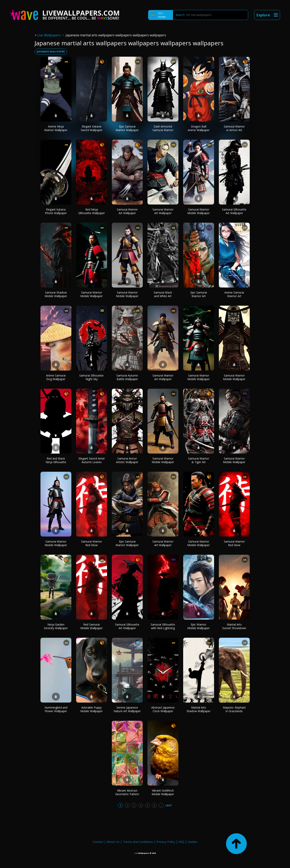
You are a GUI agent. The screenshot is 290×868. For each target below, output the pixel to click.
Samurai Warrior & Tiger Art (199, 460)
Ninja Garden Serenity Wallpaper (56, 626)
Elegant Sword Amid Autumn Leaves (91, 460)
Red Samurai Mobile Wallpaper (91, 626)
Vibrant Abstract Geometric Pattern (127, 792)
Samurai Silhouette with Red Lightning (163, 626)
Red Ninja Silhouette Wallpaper (92, 211)
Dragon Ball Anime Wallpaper (199, 128)
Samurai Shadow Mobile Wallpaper (56, 294)
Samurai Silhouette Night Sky (91, 377)
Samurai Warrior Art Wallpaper (127, 211)
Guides (193, 842)
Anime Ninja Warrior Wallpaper (56, 128)
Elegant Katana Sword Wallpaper (92, 128)
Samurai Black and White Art (163, 294)
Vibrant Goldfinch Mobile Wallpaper (163, 792)
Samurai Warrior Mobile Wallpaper (199, 211)
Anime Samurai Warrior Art (234, 294)
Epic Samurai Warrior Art (199, 294)
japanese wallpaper (51, 51)
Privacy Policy (166, 842)
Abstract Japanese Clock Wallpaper (163, 709)
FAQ (181, 842)
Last (169, 805)
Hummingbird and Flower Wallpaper (56, 709)
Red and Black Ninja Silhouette (56, 460)
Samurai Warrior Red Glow (92, 543)
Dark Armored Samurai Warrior (163, 128)
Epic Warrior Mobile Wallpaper (199, 626)
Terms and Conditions (138, 842)
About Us (113, 842)
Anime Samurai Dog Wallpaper (56, 377)
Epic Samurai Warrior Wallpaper (127, 128)
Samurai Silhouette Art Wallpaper (234, 211)
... (161, 805)
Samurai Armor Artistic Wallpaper (127, 460)
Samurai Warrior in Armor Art (234, 128)
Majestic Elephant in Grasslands (234, 709)
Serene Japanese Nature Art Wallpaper (127, 709)
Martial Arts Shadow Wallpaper (199, 709)
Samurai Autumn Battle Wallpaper (127, 377)
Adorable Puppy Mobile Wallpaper (91, 709)
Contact (98, 842)
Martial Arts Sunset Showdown (234, 626)
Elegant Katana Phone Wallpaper (56, 211)
